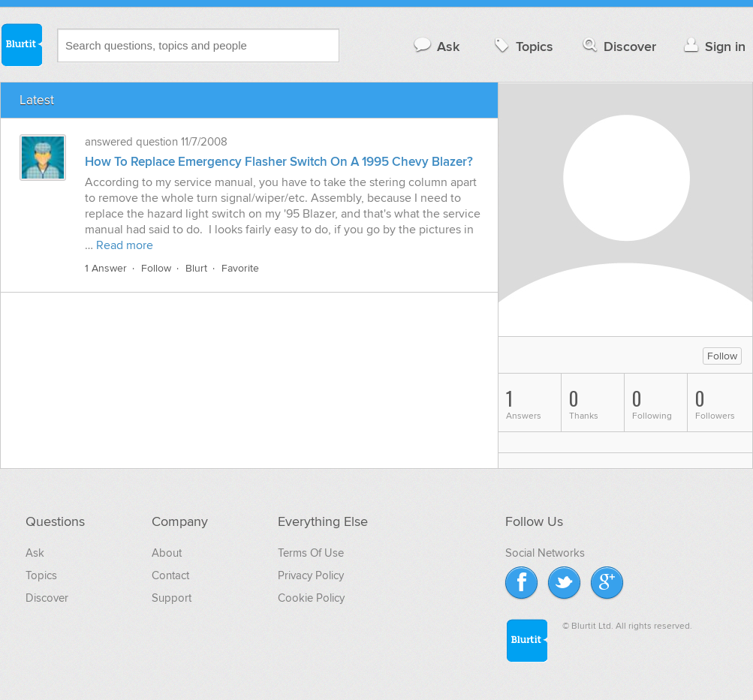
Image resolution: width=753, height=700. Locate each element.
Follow (156, 268)
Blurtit (21, 44)
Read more (125, 245)
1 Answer (106, 268)
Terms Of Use (311, 553)
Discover (618, 46)
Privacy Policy (311, 575)
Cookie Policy (311, 598)
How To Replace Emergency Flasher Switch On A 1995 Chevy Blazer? (279, 162)
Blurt (196, 268)
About (167, 553)
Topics (522, 46)
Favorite (240, 268)
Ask (436, 46)
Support (172, 598)
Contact (170, 575)
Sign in (713, 46)
